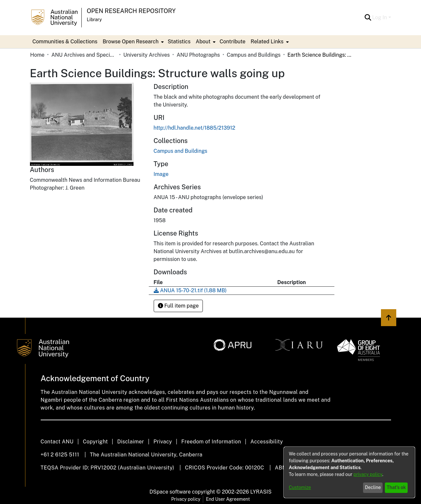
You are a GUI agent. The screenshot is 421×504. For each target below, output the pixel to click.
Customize (300, 487)
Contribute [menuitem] (232, 42)
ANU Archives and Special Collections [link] (84, 55)
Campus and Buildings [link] (254, 55)
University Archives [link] (147, 55)
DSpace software (170, 492)
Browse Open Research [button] (131, 42)
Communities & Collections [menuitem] (65, 42)
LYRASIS (261, 492)
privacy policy (368, 474)
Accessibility (267, 442)
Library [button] (94, 20)
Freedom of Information (211, 442)
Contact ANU (57, 442)
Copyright (95, 442)
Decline (373, 487)
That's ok (396, 487)
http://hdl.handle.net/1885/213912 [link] (195, 128)
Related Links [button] (267, 42)
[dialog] (349, 472)
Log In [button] (380, 17)
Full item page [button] (178, 306)
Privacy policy (186, 499)
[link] (181, 151)
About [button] (203, 42)
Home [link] (37, 55)
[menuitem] (133, 42)
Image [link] (161, 174)
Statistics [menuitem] (179, 42)
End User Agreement (228, 499)
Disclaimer (131, 442)
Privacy (163, 442)
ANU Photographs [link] (198, 55)
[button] (368, 18)
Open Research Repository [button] (131, 11)
